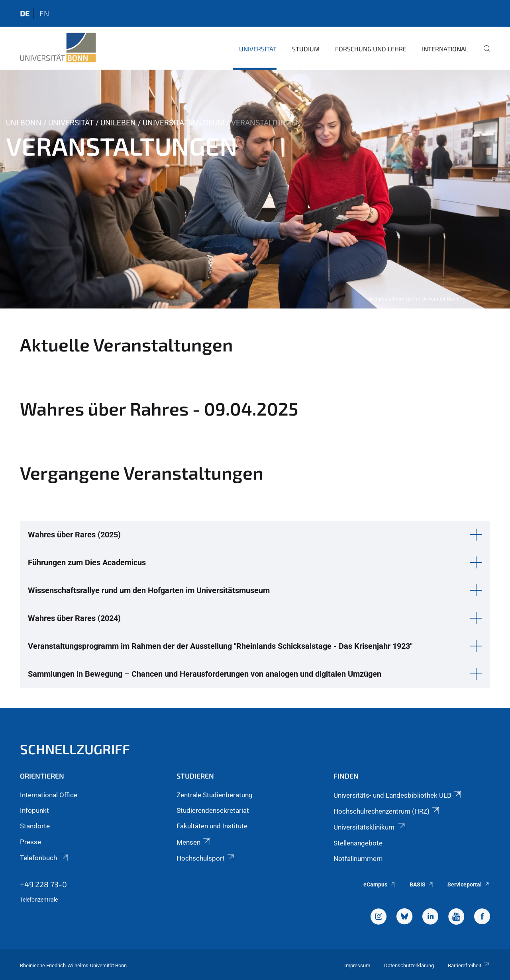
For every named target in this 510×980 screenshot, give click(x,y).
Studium (306, 49)
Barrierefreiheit (469, 965)
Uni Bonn (24, 123)
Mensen (194, 842)
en (44, 13)
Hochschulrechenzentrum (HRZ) (387, 811)
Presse (30, 842)
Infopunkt (34, 810)
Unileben (118, 123)
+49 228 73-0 (43, 884)
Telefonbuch (45, 858)
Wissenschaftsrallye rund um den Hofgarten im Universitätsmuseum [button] (149, 590)
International (445, 49)
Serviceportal (469, 884)
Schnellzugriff (75, 749)
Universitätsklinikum (370, 827)
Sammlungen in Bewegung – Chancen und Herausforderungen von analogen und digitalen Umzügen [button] (205, 674)
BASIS (422, 884)
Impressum (357, 965)
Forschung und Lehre (371, 49)
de (25, 13)
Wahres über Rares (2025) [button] (74, 535)
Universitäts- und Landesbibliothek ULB (398, 795)
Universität (258, 49)
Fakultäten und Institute (212, 826)
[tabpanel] (255, 189)
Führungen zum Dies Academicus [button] (87, 562)
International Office (49, 795)
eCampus (380, 884)
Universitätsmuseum (183, 123)
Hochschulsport (206, 858)
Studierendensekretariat (213, 810)
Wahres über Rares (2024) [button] (74, 618)
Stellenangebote (358, 843)
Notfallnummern (358, 859)
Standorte (35, 826)
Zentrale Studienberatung (215, 795)
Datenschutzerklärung (409, 965)
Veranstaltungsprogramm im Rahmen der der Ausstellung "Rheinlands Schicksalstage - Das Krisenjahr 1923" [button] (220, 646)
